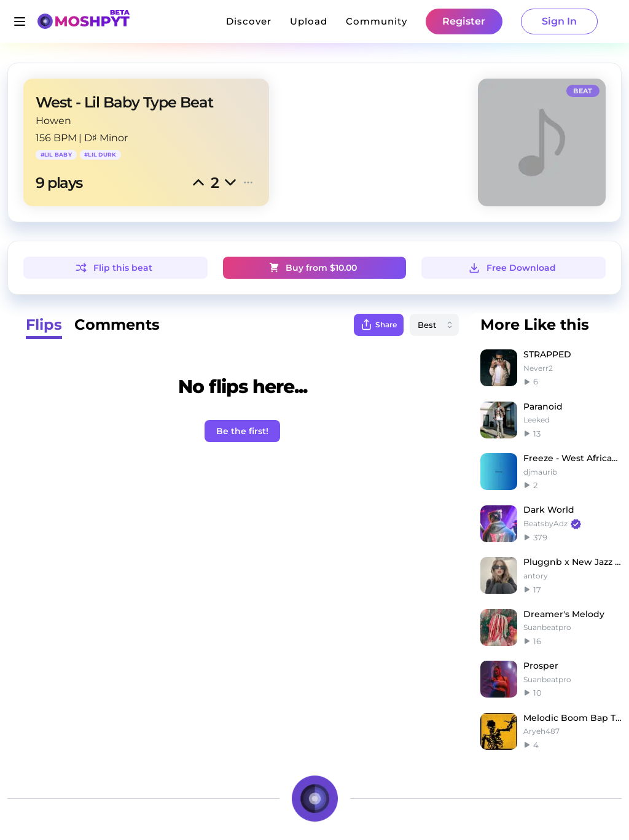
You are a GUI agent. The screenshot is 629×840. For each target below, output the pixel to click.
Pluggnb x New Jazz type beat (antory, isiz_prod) (572, 562)
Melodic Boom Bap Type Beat (572, 718)
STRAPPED (547, 354)
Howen (53, 121)
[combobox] (434, 325)
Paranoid (543, 406)
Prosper (541, 666)
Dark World (549, 510)
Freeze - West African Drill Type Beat (572, 458)
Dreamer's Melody (564, 614)
